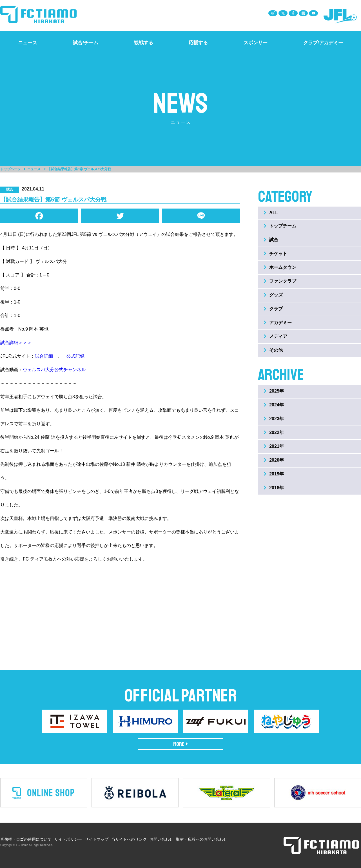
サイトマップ (97, 839)
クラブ (273, 309)
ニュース (34, 169)
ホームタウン (280, 267)
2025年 (274, 391)
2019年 (274, 474)
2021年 (274, 446)
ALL (271, 213)
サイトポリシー (68, 839)
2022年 (274, 432)
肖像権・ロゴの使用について (26, 839)
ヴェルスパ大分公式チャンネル (54, 370)
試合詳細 (44, 356)
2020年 (274, 460)
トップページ (10, 169)
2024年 (274, 405)
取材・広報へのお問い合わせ (202, 839)
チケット (275, 253)
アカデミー (278, 323)
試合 (271, 240)
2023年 (274, 419)
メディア (275, 336)
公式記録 (75, 356)
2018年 (274, 488)
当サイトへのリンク (129, 839)
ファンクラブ (280, 281)
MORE (181, 744)
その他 (273, 350)
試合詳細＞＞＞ (16, 343)
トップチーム (280, 226)
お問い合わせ (161, 839)
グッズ (273, 295)
